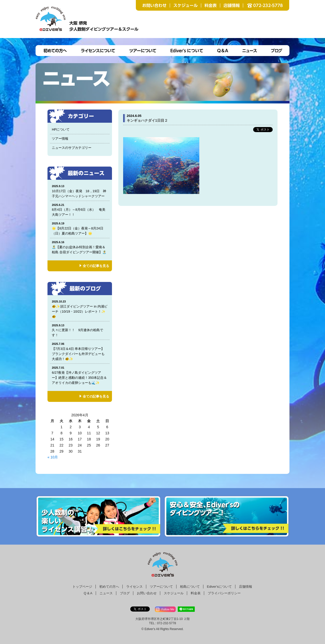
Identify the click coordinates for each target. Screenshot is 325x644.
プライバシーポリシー (224, 593)
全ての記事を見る (96, 266)
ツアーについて (161, 587)
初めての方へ (109, 587)
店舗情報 (246, 587)
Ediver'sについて (219, 587)
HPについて (61, 129)
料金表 (196, 593)
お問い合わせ (147, 593)
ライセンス (134, 587)
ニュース (106, 593)
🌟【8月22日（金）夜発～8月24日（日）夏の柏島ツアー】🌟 (80, 228)
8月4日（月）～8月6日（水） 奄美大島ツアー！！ (80, 210)
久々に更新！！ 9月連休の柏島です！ (80, 330)
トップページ (82, 587)
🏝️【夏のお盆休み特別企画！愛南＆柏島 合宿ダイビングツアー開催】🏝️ (80, 247)
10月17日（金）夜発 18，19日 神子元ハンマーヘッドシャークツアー (80, 191)
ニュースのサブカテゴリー (72, 148)
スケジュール (174, 593)
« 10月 (53, 457)
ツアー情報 (60, 139)
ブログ (125, 593)
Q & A (88, 593)
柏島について (190, 587)
